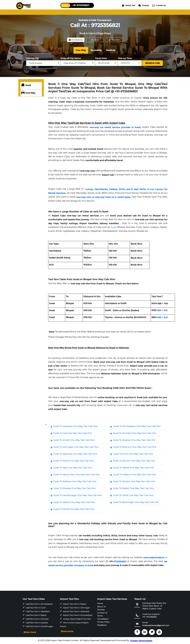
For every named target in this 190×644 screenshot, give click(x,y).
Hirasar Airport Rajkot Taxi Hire (77, 619)
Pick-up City (33, 58)
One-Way (81, 50)
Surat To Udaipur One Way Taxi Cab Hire (134, 474)
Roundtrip (96, 50)
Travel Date (101, 58)
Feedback (102, 625)
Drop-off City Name (71, 58)
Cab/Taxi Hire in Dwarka (37, 623)
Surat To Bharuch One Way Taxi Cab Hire (135, 447)
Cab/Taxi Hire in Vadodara (38, 611)
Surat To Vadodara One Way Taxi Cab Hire (75, 426)
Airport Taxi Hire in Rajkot (75, 604)
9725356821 (120, 562)
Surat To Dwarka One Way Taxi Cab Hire (134, 440)
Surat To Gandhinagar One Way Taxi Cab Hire (78, 495)
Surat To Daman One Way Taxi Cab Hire (134, 461)
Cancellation (103, 619)
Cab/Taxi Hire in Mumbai (37, 619)
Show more (30, 632)
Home (100, 603)
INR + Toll (162, 310)
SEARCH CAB (152, 63)
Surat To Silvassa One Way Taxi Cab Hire (75, 488)
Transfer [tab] (114, 40)
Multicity (111, 50)
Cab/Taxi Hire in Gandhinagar (39, 626)
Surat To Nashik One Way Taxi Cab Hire (74, 502)
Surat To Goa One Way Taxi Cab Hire (73, 433)
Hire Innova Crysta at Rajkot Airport (74, 624)
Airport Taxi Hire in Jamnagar (76, 608)
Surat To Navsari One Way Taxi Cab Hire (134, 481)
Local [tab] (95, 40)
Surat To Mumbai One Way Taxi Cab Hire (135, 433)
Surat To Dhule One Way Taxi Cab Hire (74, 509)
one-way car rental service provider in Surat (115, 127)
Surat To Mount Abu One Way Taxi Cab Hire (76, 474)
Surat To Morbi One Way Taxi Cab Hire (74, 461)
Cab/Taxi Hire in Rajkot (36, 615)
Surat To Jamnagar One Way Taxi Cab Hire (76, 447)
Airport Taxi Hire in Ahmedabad (78, 615)
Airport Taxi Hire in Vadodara (76, 611)
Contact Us (159, 6)
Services (101, 610)
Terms (100, 616)
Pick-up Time (125, 58)
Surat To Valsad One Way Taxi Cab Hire (133, 468)
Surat (26, 85)
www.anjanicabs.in (154, 557)
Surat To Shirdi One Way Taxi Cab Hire (133, 495)
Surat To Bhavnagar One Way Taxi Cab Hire (136, 502)
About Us (101, 607)
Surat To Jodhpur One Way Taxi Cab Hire (75, 481)
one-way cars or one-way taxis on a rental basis (103, 197)
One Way (28, 93)
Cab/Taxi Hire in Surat (36, 608)
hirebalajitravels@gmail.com (156, 625)
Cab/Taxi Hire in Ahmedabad (39, 604)
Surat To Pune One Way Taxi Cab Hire (133, 454)
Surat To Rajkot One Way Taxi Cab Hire (133, 488)
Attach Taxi (129, 6)
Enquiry (144, 6)
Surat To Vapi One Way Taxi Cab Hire (73, 468)
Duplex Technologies (141, 641)
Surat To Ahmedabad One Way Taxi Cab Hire (137, 426)
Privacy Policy (103, 622)
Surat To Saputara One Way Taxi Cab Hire (75, 454)
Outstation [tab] (76, 40)
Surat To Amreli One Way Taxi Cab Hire (74, 440)
